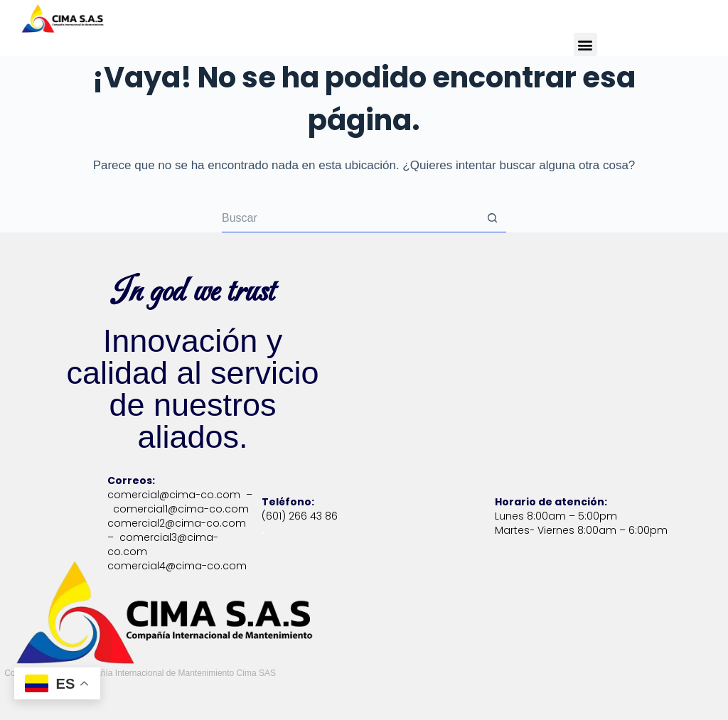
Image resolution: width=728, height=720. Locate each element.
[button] (585, 44)
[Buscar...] (350, 218)
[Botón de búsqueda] (492, 218)
